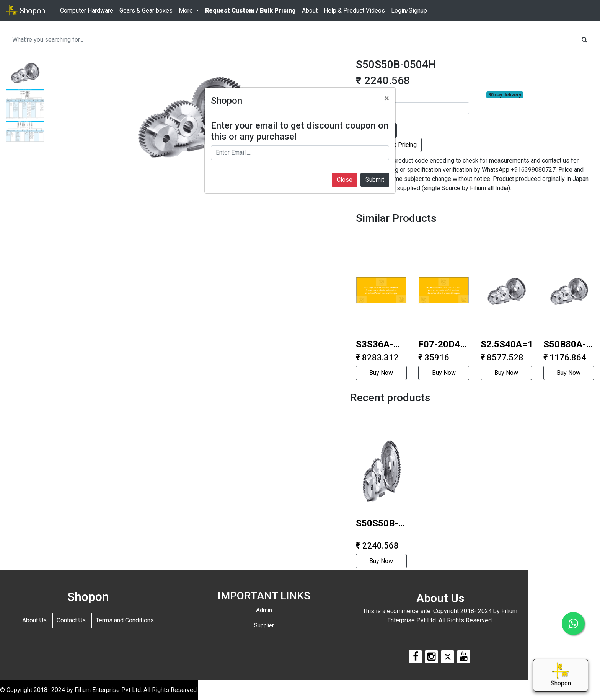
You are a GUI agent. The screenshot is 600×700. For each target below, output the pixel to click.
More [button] (187, 11)
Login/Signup (409, 11)
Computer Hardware (87, 11)
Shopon (26, 11)
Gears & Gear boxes (146, 11)
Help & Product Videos (354, 11)
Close (345, 180)
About (310, 11)
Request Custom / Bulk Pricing (250, 11)
